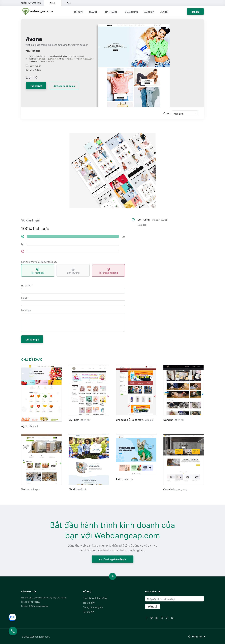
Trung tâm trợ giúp (93, 607)
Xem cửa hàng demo (64, 86)
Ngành (93, 11)
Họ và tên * (27, 285)
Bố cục (166, 113)
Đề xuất (79, 11)
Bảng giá (149, 11)
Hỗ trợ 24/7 (89, 602)
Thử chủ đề (36, 86)
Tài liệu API (89, 612)
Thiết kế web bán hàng (95, 598)
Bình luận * (27, 310)
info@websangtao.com (38, 606)
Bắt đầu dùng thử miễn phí (113, 559)
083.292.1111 (34, 602)
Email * (25, 297)
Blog (69, 3)
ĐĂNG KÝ (153, 606)
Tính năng (111, 11)
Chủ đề (53, 3)
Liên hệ (164, 11)
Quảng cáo (131, 11)
